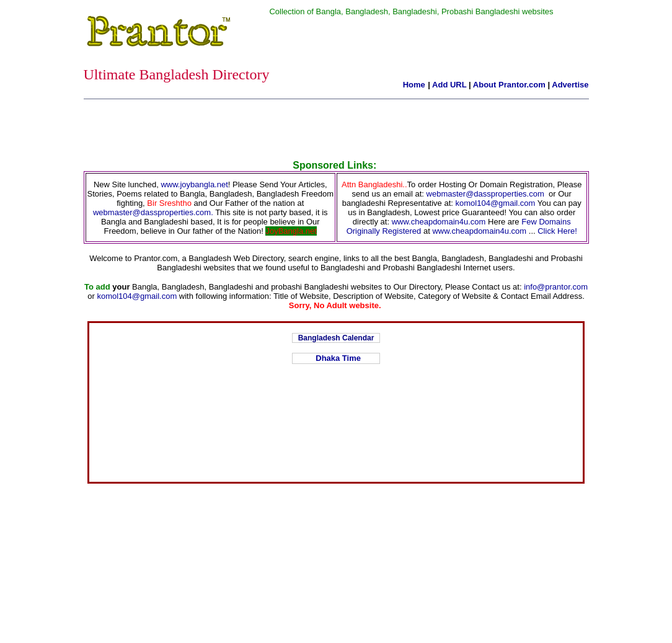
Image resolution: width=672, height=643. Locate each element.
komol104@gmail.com (496, 203)
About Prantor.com (509, 85)
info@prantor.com (556, 287)
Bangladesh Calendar (336, 338)
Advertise (570, 85)
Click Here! (557, 231)
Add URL (449, 85)
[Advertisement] (336, 132)
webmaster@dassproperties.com (485, 194)
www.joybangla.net (194, 184)
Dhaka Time (336, 358)
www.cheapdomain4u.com (439, 222)
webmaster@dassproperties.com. (154, 212)
